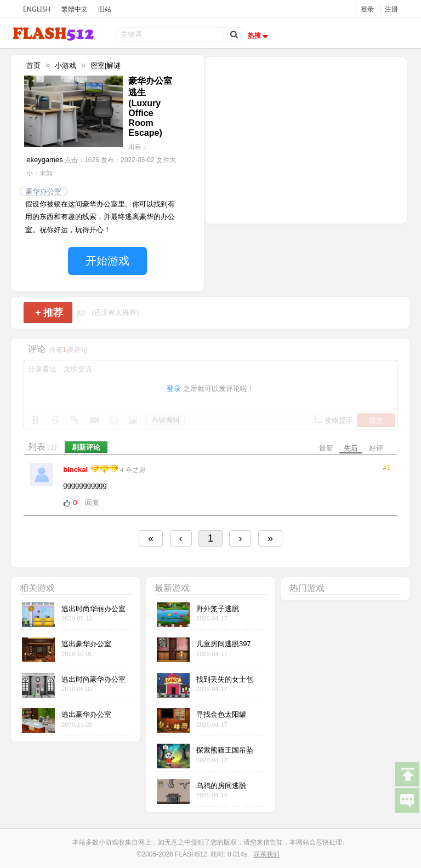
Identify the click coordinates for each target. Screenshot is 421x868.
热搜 (259, 36)
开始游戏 (107, 261)
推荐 (49, 313)
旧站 (105, 9)
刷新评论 (86, 447)
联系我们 (266, 854)
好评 (376, 448)
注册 (391, 9)
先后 (351, 448)
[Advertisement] (306, 139)
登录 (367, 9)
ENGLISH (37, 9)
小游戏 (66, 65)
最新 (326, 448)
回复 (92, 502)
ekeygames (44, 160)
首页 (33, 65)
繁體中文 (75, 9)
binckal (76, 470)
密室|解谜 (106, 65)
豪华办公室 (44, 191)
